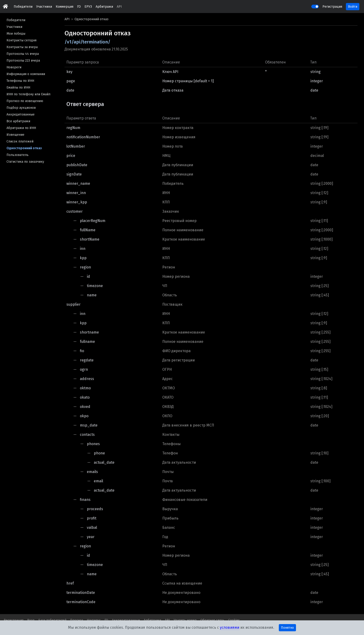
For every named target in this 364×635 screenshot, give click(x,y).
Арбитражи (104, 7)
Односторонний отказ (24, 148)
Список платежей (20, 141)
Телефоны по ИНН (20, 81)
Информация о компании (26, 74)
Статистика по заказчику (25, 162)
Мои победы (16, 34)
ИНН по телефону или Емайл (28, 94)
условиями (230, 627)
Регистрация (332, 7)
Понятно (287, 628)
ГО (79, 7)
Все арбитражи (18, 121)
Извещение (15, 135)
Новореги (14, 67)
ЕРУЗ (88, 7)
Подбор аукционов (21, 108)
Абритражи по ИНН (21, 128)
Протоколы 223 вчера (23, 61)
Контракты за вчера (22, 47)
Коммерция (65, 7)
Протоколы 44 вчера (23, 54)
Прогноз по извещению (25, 101)
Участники (44, 7)
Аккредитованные (21, 114)
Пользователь (18, 155)
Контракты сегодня (21, 40)
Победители (23, 7)
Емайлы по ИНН (18, 88)
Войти (353, 7)
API (119, 7)
